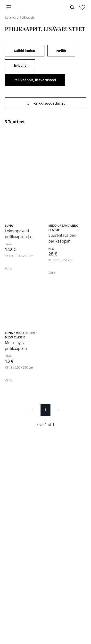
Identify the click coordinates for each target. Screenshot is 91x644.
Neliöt (61, 51)
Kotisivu (11, 18)
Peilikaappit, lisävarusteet (35, 80)
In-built (20, 65)
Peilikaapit (27, 18)
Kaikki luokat (25, 51)
